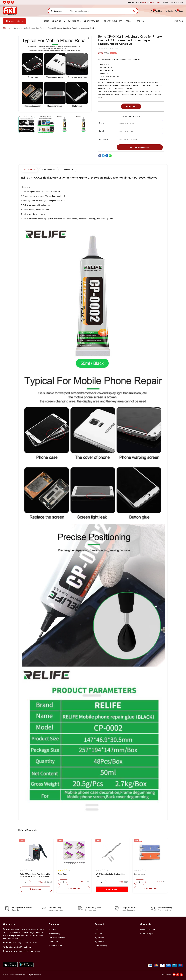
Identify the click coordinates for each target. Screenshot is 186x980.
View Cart (99, 934)
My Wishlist (99, 938)
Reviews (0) (68, 170)
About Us (56, 21)
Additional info (49, 170)
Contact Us (54, 942)
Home (46, 21)
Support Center (55, 946)
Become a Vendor (148, 929)
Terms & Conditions (57, 938)
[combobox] (58, 11)
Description (29, 170)
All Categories (73, 21)
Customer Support (113, 21)
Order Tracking (177, 2)
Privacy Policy (54, 934)
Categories (14, 21)
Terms (129, 21)
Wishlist (166, 2)
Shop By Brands (92, 21)
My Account (100, 942)
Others (141, 21)
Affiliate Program (147, 934)
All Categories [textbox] (57, 11)
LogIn (97, 929)
